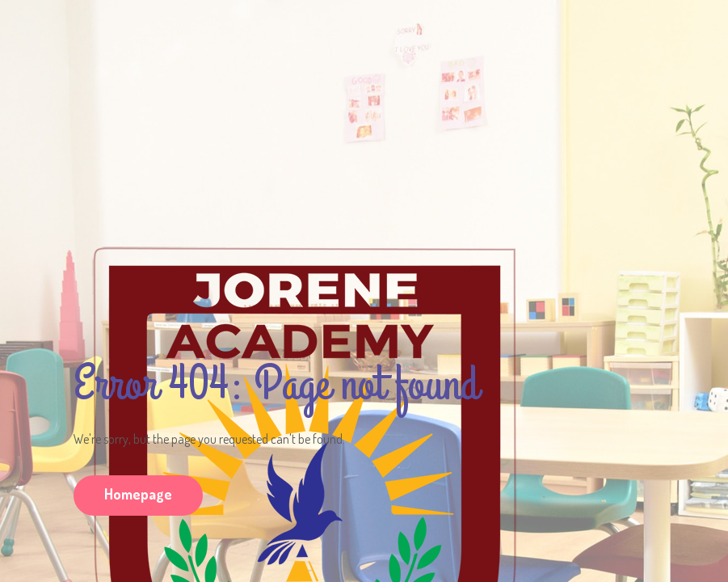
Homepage (138, 494)
